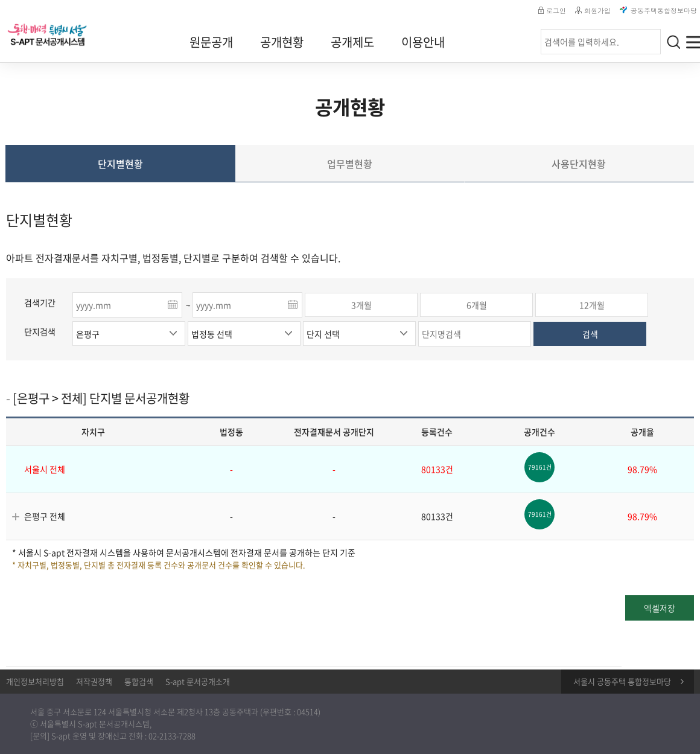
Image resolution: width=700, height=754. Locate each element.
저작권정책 (94, 681)
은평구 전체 (45, 516)
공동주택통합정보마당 (658, 11)
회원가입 (593, 11)
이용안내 (423, 42)
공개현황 (282, 42)
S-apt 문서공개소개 (198, 681)
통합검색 (139, 681)
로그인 (552, 11)
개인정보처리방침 (35, 681)
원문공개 (211, 42)
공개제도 (352, 42)
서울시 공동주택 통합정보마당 (622, 681)
